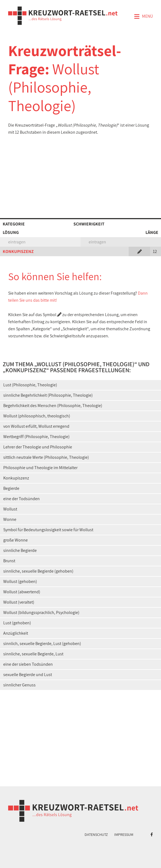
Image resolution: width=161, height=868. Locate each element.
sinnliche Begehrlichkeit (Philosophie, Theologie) (48, 395)
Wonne (10, 519)
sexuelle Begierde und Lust (28, 675)
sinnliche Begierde (20, 550)
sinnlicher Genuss (19, 685)
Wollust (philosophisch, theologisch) (37, 416)
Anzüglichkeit (16, 633)
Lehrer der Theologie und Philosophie (38, 447)
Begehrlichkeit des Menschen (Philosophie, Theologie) (53, 406)
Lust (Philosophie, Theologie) (30, 385)
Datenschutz (96, 835)
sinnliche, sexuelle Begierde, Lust (33, 654)
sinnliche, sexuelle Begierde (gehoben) (38, 571)
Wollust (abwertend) (22, 592)
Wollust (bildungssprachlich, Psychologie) (41, 612)
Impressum (124, 835)
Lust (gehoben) (17, 623)
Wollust (10, 509)
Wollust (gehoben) (20, 581)
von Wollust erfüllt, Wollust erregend (36, 426)
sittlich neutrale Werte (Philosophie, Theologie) (46, 457)
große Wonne (16, 540)
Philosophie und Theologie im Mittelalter (40, 468)
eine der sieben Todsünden (28, 664)
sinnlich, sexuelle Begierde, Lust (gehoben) (42, 644)
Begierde (11, 488)
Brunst (9, 561)
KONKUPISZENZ (18, 251)
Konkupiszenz (16, 478)
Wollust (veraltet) (19, 602)
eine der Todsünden (21, 499)
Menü (143, 17)
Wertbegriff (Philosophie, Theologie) (36, 437)
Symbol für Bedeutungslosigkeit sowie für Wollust (48, 530)
